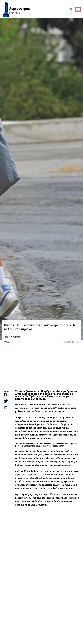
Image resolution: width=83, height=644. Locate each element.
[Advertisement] (41, 367)
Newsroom (16, 337)
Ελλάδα (7, 342)
